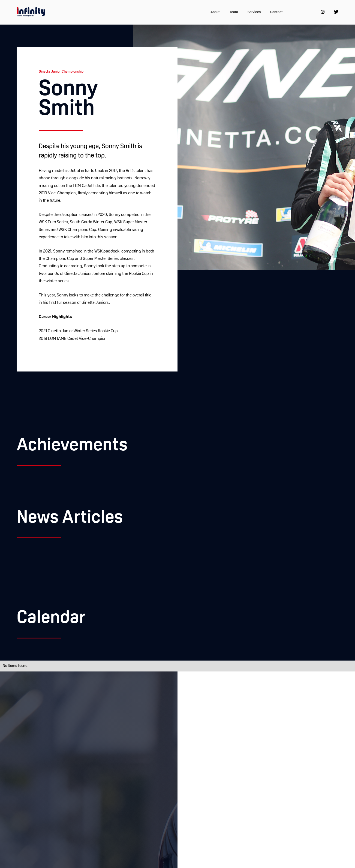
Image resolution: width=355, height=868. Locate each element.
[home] (31, 12)
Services (254, 12)
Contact (276, 12)
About (215, 12)
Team (234, 12)
